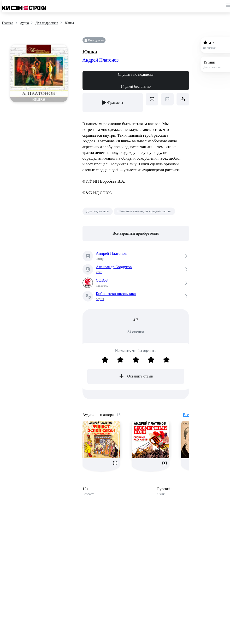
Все (186, 415)
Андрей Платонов (101, 60)
